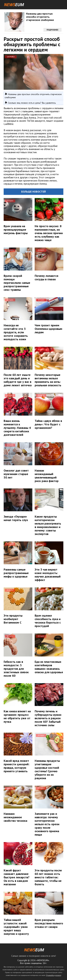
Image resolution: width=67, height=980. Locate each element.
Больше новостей (33, 192)
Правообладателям (54, 975)
